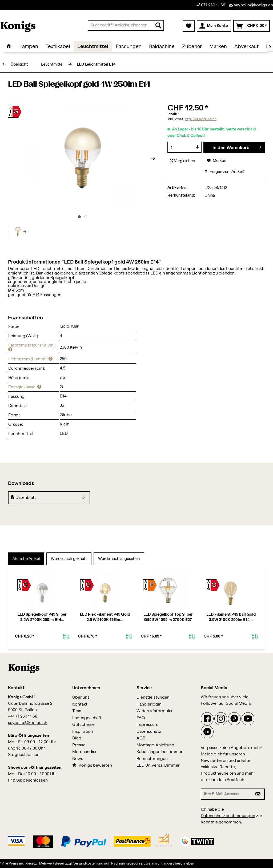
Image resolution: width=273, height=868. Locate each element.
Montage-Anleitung (155, 745)
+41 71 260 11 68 (23, 716)
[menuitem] (126, 25)
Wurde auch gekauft (69, 559)
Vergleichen (182, 161)
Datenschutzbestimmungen (228, 816)
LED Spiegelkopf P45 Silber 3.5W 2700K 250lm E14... (42, 617)
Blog (77, 738)
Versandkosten (85, 863)
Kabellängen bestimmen (160, 752)
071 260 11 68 (211, 5)
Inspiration (83, 732)
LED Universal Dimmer (158, 765)
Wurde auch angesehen (119, 559)
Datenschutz (149, 732)
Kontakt (80, 704)
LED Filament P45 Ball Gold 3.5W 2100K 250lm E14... (231, 617)
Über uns (81, 697)
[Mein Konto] (214, 26)
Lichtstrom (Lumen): (30, 359)
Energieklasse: (25, 387)
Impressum (147, 725)
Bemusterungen (152, 759)
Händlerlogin (149, 704)
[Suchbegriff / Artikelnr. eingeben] (126, 25)
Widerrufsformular (155, 711)
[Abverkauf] (246, 47)
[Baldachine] (162, 47)
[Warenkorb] (252, 26)
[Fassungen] (129, 47)
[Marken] (218, 47)
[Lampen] (29, 47)
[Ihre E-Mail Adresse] (226, 794)
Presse (79, 745)
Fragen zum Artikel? (224, 172)
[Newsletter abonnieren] (258, 794)
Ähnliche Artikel (26, 559)
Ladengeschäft (87, 718)
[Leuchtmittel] (93, 47)
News (78, 759)
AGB (141, 738)
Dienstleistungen (153, 697)
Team (77, 711)
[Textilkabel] (58, 47)
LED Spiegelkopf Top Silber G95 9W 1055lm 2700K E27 (168, 617)
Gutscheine (83, 725)
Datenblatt (24, 497)
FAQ (141, 718)
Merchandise (85, 752)
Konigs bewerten (92, 765)
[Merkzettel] (189, 26)
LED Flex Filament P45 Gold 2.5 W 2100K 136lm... (105, 617)
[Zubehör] (192, 47)
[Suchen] (158, 25)
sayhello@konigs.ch (251, 5)
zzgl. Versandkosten (201, 119)
